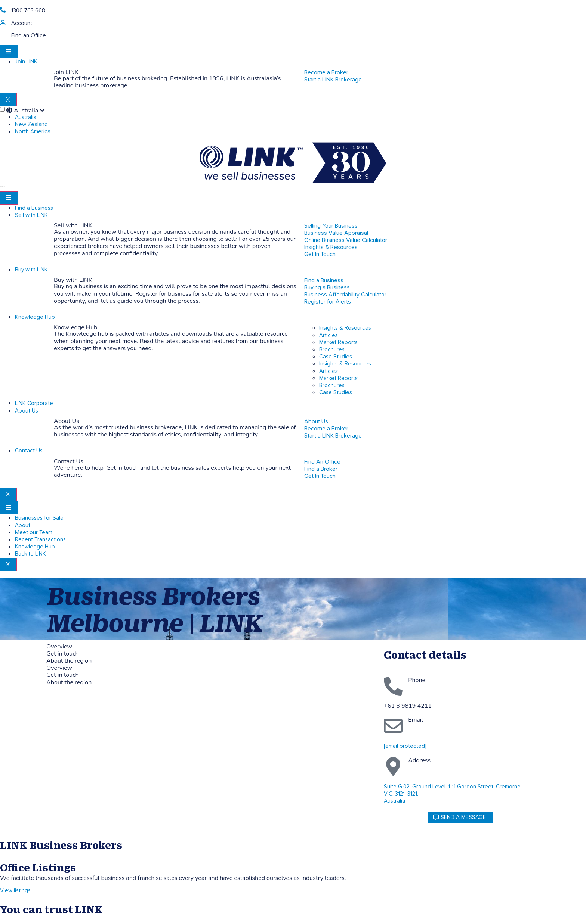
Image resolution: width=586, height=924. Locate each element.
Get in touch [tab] (63, 654)
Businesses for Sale (39, 518)
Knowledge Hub (35, 317)
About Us (27, 411)
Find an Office (29, 36)
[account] (3, 23)
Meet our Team (34, 533)
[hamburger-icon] (9, 52)
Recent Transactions (40, 540)
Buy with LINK (31, 270)
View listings (15, 891)
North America (33, 132)
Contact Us (29, 451)
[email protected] (405, 746)
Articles (329, 335)
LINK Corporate (34, 403)
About (23, 525)
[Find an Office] (3, 35)
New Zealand (31, 125)
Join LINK (26, 62)
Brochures (332, 350)
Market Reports (338, 343)
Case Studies (336, 357)
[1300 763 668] (3, 10)
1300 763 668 (28, 11)
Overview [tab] (59, 647)
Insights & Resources (345, 328)
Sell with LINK (31, 215)
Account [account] (22, 23)
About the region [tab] (69, 661)
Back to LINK (30, 554)
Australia (26, 110)
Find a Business (34, 208)
